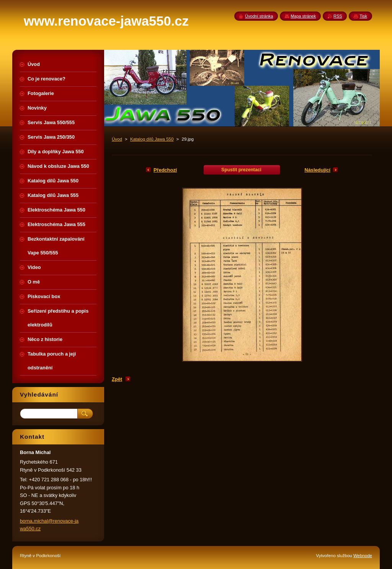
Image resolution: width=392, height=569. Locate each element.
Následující (317, 170)
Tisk (363, 16)
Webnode (363, 556)
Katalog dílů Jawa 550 (152, 139)
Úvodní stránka (259, 16)
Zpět (117, 379)
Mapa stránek (303, 16)
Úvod (117, 139)
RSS (338, 16)
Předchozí (165, 170)
